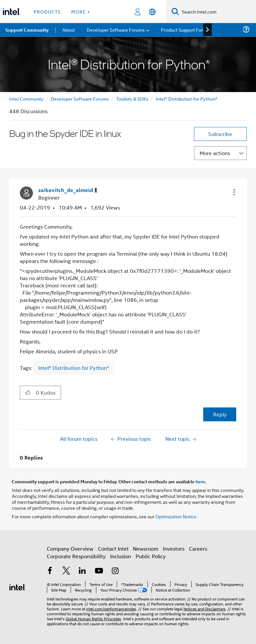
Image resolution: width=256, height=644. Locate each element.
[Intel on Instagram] (115, 571)
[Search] (175, 11)
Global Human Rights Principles (93, 618)
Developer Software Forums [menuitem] (116, 30)
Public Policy (151, 556)
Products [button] (47, 11)
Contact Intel (113, 548)
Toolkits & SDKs (132, 98)
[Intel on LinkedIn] (82, 571)
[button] (234, 192)
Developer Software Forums (80, 98)
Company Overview (70, 548)
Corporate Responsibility (76, 556)
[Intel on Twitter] (66, 571)
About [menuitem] (69, 30)
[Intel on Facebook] (50, 571)
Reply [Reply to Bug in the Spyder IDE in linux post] (220, 414)
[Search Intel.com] (218, 12)
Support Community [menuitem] (27, 30)
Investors (174, 548)
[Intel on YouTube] (99, 571)
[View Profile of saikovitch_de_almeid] (68, 190)
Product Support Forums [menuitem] (186, 30)
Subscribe (220, 134)
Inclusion (121, 556)
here (200, 481)
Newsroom (146, 548)
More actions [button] (215, 153)
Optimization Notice (176, 516)
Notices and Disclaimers (205, 609)
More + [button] (81, 11)
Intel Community (26, 98)
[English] (152, 12)
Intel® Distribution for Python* (187, 98)
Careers (198, 548)
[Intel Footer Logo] (17, 586)
